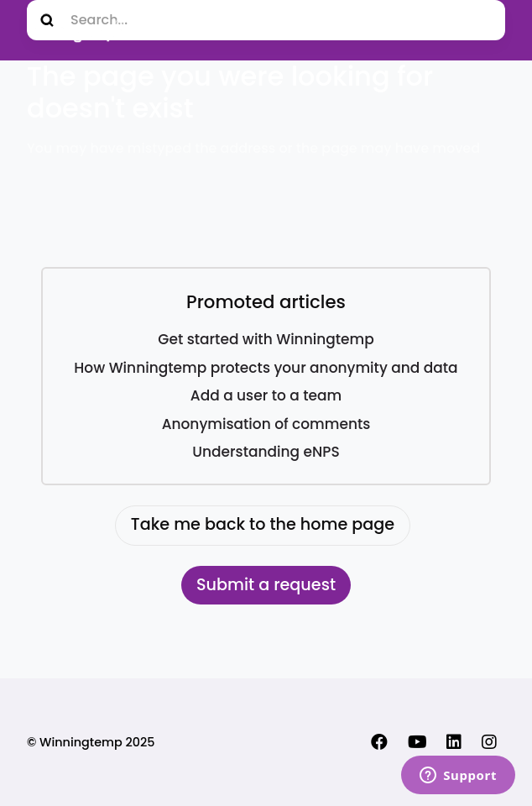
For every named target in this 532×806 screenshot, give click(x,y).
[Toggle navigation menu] (488, 30)
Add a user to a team (266, 395)
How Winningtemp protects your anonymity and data (266, 368)
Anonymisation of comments (266, 424)
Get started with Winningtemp (266, 339)
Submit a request (266, 585)
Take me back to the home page (263, 524)
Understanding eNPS (266, 452)
